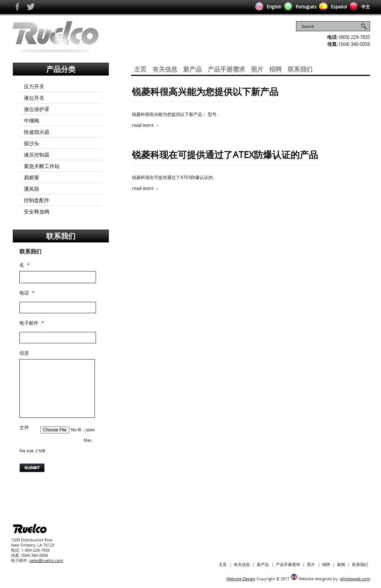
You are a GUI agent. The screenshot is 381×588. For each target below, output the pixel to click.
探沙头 (32, 143)
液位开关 (34, 98)
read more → (145, 125)
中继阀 (32, 120)
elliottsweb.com (355, 579)
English (267, 7)
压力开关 (34, 86)
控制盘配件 (37, 200)
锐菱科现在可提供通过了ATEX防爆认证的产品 (225, 154)
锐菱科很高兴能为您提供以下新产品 (205, 91)
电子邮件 (32, 323)
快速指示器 (37, 132)
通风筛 (32, 189)
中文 (358, 7)
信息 (24, 353)
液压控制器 (37, 155)
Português (299, 7)
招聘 (275, 69)
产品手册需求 (226, 69)
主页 (140, 69)
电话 (27, 293)
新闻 (341, 564)
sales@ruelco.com (46, 560)
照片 (257, 69)
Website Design (241, 579)
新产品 (193, 69)
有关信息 (165, 69)
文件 (24, 428)
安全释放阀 (37, 211)
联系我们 (300, 69)
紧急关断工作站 (42, 166)
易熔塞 (32, 177)
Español (332, 7)
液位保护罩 (37, 109)
